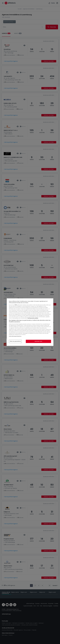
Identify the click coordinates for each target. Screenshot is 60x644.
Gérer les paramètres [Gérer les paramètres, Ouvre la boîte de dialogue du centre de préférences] (15, 341)
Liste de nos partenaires (15, 336)
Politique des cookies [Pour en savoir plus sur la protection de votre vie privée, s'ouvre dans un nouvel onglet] (33, 318)
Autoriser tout (38, 341)
